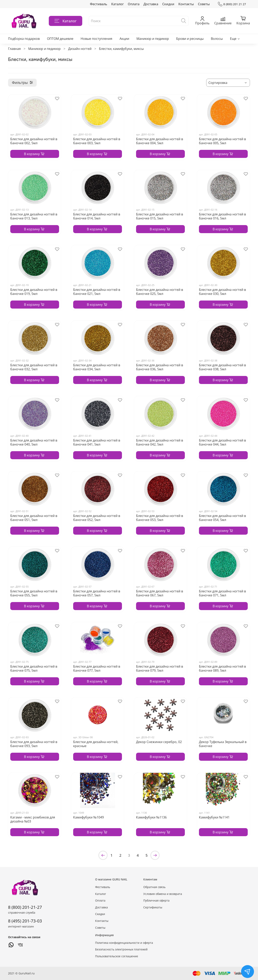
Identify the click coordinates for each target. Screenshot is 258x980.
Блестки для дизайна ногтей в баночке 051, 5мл (34, 518)
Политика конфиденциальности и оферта (124, 943)
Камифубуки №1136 (151, 817)
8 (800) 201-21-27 (25, 907)
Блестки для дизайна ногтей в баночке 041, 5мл (97, 442)
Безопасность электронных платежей (121, 949)
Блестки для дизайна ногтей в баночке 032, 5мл (34, 367)
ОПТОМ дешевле (60, 39)
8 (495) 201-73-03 (25, 921)
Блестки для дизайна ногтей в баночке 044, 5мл (222, 442)
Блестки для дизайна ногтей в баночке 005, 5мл (222, 141)
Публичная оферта (156, 900)
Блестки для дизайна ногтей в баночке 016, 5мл (222, 216)
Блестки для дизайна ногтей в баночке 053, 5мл (160, 518)
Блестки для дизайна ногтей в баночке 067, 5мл (160, 593)
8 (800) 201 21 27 (232, 4)
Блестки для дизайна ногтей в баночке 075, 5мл (34, 668)
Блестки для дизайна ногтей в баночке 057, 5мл (97, 593)
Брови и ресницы (190, 39)
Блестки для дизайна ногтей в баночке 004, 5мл (160, 141)
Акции (124, 39)
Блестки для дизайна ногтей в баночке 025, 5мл (160, 292)
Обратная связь (154, 887)
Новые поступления (96, 39)
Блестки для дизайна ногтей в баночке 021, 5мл (97, 292)
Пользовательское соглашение (117, 956)
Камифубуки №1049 (88, 817)
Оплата (134, 4)
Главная (14, 49)
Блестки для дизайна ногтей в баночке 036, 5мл (160, 367)
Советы (204, 4)
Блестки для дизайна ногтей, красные (96, 744)
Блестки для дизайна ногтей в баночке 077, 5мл (97, 668)
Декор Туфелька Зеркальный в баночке (223, 744)
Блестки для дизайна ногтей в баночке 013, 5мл (34, 216)
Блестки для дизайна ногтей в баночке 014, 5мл (97, 216)
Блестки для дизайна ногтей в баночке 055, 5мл (34, 593)
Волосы (217, 39)
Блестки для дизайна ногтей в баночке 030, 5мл (222, 292)
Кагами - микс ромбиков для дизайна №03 (33, 819)
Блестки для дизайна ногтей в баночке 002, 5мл (34, 141)
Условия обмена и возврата (163, 894)
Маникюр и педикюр (153, 39)
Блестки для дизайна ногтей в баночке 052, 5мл (97, 518)
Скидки (168, 4)
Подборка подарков (24, 39)
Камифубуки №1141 (214, 817)
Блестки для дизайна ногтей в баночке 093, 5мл (34, 744)
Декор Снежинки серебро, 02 (159, 742)
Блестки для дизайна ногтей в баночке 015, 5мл (160, 216)
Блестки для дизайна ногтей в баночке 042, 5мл (160, 442)
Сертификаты (153, 907)
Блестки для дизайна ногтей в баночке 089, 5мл (222, 668)
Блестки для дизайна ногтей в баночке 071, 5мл (222, 593)
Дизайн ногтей (80, 49)
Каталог (118, 4)
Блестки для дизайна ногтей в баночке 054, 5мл (222, 518)
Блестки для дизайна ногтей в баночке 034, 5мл (97, 367)
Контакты (186, 4)
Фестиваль (99, 4)
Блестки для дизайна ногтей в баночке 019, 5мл (34, 292)
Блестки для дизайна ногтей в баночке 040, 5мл (34, 442)
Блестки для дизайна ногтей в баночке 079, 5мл (160, 668)
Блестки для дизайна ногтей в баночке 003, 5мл (97, 141)
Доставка (151, 4)
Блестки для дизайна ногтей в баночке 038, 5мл (222, 367)
